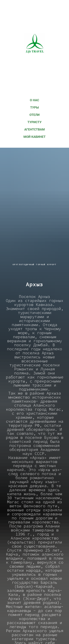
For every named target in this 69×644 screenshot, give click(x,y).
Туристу (34, 122)
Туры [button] (34, 107)
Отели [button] (34, 115)
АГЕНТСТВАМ (34, 129)
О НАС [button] (34, 100)
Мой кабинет (35, 137)
